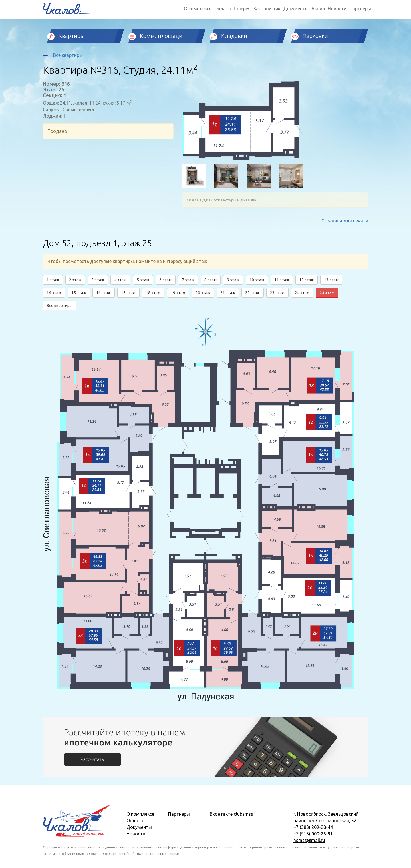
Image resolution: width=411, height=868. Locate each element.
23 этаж (277, 293)
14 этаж (54, 293)
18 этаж (153, 293)
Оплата (223, 9)
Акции (318, 9)
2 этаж (75, 280)
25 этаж (327, 292)
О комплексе (198, 9)
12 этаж (307, 280)
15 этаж (79, 293)
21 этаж (228, 293)
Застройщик (267, 9)
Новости (337, 9)
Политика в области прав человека (72, 854)
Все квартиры (63, 55)
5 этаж (143, 280)
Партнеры (360, 9)
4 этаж (120, 280)
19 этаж (178, 293)
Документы (296, 9)
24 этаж (302, 293)
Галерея (242, 9)
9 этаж (233, 280)
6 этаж (166, 280)
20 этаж (203, 293)
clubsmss (243, 814)
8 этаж (211, 280)
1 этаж (53, 280)
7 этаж (188, 280)
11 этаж (282, 280)
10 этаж (257, 280)
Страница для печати (345, 221)
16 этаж (104, 293)
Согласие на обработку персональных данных (141, 854)
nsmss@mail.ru (309, 840)
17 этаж (128, 293)
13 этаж (331, 280)
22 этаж (253, 293)
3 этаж (98, 280)
